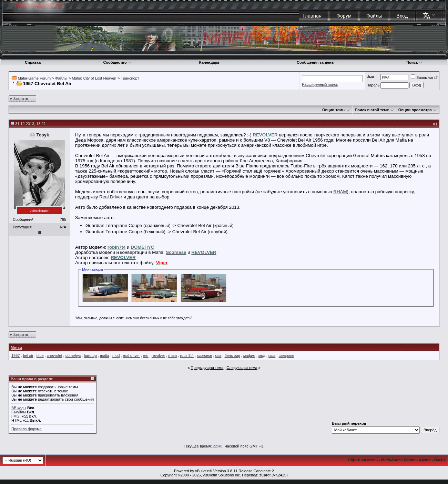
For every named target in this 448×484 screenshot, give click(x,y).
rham (172, 356)
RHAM (340, 192)
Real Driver (111, 197)
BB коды (19, 408)
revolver (158, 356)
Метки (16, 348)
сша (272, 356)
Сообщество (117, 62)
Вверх (440, 460)
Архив (425, 460)
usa (218, 356)
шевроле (286, 356)
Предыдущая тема (207, 368)
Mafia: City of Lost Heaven (94, 78)
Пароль (373, 85)
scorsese (204, 356)
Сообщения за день (315, 62)
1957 (16, 356)
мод (262, 356)
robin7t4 (187, 356)
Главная (312, 16)
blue (40, 356)
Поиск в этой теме (372, 110)
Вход (402, 16)
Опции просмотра (415, 110)
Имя (370, 77)
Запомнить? (424, 78)
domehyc (73, 356)
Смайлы (19, 412)
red (146, 356)
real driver (131, 356)
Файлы (374, 16)
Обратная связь (363, 460)
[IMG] (16, 416)
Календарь (209, 62)
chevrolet (55, 356)
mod (116, 356)
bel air (28, 356)
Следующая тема (242, 368)
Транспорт (130, 78)
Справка (33, 62)
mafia (105, 356)
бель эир (232, 356)
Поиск (414, 62)
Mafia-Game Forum (34, 78)
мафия (249, 356)
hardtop (90, 356)
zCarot (265, 475)
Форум (344, 16)
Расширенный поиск (320, 84)
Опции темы (334, 110)
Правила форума (27, 429)
